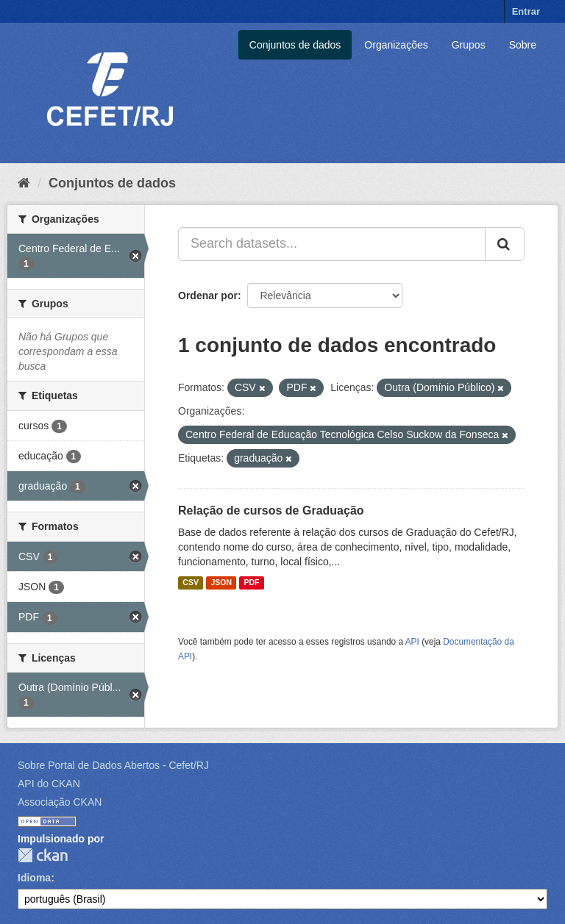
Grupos (469, 45)
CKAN (43, 855)
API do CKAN (49, 784)
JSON (221, 583)
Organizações (396, 45)
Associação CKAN (60, 802)
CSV (191, 583)
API (412, 642)
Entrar (526, 11)
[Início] (24, 183)
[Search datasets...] (332, 244)
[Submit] (505, 244)
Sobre (523, 45)
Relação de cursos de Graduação (271, 511)
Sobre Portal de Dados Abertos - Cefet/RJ (113, 765)
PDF (251, 583)
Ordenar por (208, 296)
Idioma (34, 878)
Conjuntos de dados (295, 45)
